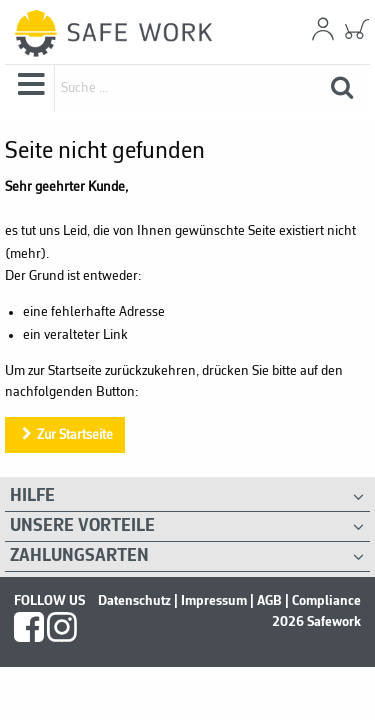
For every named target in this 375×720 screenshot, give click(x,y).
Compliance (326, 601)
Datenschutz (134, 601)
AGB (269, 601)
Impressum (214, 601)
